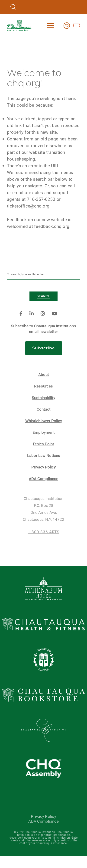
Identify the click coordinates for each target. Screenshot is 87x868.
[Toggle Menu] (50, 25)
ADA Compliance (43, 479)
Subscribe (44, 348)
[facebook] (21, 314)
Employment (44, 432)
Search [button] (43, 296)
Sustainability (43, 398)
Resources (43, 386)
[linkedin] (32, 314)
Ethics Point (43, 444)
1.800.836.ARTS (44, 532)
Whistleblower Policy (44, 421)
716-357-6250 (41, 199)
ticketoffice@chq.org (28, 206)
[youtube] (55, 314)
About (44, 375)
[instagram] (43, 314)
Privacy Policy (43, 467)
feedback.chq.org (52, 226)
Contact (44, 409)
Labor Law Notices (44, 456)
